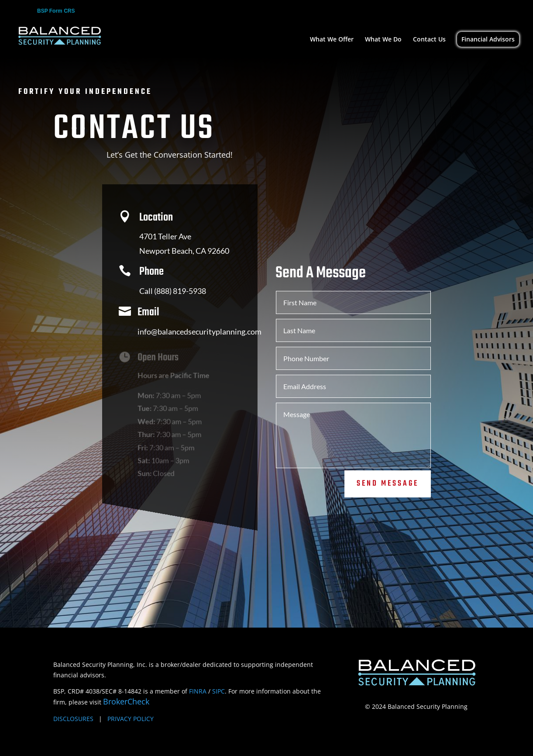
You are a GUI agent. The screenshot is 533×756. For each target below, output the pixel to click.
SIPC (218, 691)
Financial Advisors (488, 39)
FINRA (198, 691)
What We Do (383, 40)
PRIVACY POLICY (131, 719)
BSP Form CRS (56, 11)
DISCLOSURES (73, 719)
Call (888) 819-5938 (170, 294)
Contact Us (429, 40)
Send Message (388, 477)
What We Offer (332, 40)
